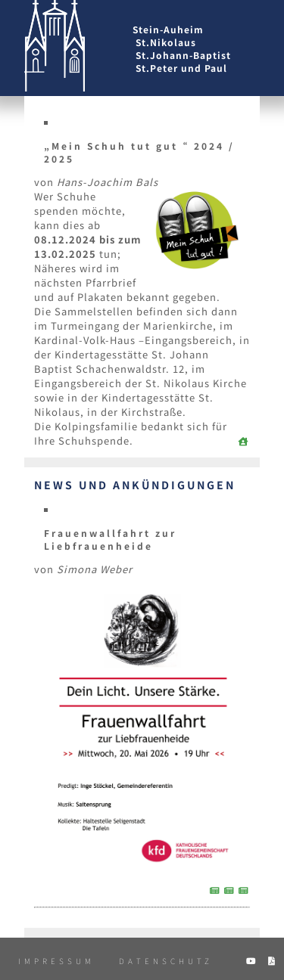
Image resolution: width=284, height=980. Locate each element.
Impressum (56, 961)
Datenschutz (166, 961)
